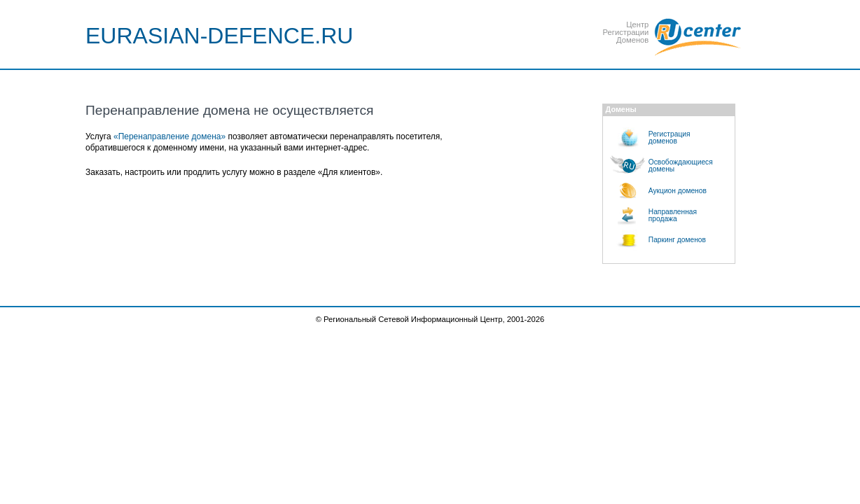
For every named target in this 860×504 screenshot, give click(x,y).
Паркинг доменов (677, 240)
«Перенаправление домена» (169, 136)
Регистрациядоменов (670, 138)
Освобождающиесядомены (681, 166)
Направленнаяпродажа (673, 215)
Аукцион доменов (678, 191)
